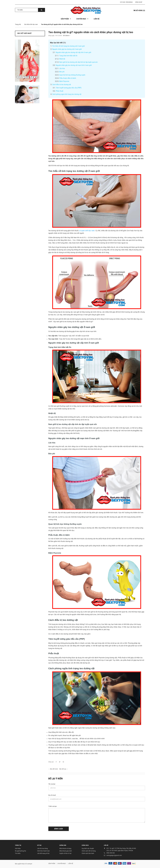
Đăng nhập (139, 2)
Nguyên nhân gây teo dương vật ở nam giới (67, 49)
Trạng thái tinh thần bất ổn (68, 56)
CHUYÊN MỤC (62, 864)
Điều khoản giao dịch (66, 851)
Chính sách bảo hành (88, 853)
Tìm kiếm (18, 853)
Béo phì (62, 72)
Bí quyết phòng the (20, 851)
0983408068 (129, 2)
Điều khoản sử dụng (65, 848)
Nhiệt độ (62, 59)
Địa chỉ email (52, 795)
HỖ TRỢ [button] (39, 845)
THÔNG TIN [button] (18, 845)
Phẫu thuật (60, 91)
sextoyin (30, 864)
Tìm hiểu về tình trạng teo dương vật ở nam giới (68, 46)
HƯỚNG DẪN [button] (63, 845)
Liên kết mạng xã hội (43, 853)
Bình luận (59, 829)
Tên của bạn (52, 784)
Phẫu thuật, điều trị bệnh (68, 78)
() (139, 10)
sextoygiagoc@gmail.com (114, 855)
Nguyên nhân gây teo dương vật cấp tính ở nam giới (73, 52)
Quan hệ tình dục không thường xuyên (72, 75)
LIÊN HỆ (106, 845)
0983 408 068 (110, 853)
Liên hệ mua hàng (42, 848)
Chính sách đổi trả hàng (89, 851)
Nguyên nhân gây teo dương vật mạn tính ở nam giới (74, 65)
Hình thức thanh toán (43, 851)
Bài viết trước (54, 769)
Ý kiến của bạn (52, 806)
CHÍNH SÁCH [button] (85, 845)
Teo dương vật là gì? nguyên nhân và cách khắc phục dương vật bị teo (91, 32)
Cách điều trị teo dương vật (62, 85)
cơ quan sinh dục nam (87, 231)
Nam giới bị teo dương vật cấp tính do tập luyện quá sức (78, 62)
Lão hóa (62, 68)
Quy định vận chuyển (88, 848)
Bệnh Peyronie (64, 81)
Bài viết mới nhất (25, 33)
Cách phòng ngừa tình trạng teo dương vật (67, 94)
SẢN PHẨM (52, 864)
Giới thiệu (18, 848)
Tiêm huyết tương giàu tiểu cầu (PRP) (68, 88)
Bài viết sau (63, 769)
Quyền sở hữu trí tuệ (65, 853)
